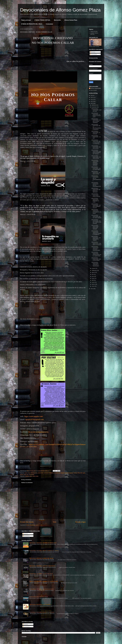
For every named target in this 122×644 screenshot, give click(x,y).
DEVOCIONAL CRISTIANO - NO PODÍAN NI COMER (41, 589)
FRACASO (80, 473)
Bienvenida (57, 20)
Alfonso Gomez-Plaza (71, 20)
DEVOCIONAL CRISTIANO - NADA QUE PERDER (95, 227)
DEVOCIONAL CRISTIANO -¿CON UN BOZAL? (40, 604)
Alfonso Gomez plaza (96, 88)
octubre (94, 268)
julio (93, 274)
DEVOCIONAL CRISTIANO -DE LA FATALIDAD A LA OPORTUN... (96, 142)
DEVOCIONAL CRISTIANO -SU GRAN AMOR (96, 173)
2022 (92, 99)
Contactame (49, 24)
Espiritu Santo (64, 473)
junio (93, 276)
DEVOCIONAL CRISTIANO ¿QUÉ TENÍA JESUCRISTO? (42, 566)
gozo (84, 473)
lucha (25, 475)
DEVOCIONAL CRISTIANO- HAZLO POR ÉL (96, 195)
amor (26, 473)
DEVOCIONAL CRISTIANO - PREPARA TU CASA (95, 200)
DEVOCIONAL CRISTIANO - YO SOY (96, 137)
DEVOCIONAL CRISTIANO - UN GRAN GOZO (96, 157)
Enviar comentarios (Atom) (33, 525)
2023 (92, 97)
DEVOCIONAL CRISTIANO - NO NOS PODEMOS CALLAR (44, 473)
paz (27, 475)
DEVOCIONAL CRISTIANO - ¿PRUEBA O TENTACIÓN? (95, 264)
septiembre (94, 270)
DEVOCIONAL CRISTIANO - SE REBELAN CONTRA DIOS (43, 543)
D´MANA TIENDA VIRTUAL (42, 20)
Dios (59, 473)
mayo (93, 278)
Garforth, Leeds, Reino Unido (32, 476)
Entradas (93, 52)
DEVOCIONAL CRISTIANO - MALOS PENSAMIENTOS (96, 185)
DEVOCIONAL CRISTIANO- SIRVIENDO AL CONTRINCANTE (43, 581)
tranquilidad (31, 475)
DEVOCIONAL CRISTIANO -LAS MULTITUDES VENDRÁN (96, 121)
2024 (92, 95)
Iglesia (22, 475)
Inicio (55, 522)
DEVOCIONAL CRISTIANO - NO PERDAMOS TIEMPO (96, 238)
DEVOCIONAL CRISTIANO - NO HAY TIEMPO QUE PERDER (96, 222)
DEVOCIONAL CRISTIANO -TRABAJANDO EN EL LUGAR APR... (96, 254)
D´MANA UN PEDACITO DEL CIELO (32, 24)
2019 (92, 289)
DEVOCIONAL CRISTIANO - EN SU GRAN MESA (96, 168)
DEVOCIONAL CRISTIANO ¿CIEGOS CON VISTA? (41, 574)
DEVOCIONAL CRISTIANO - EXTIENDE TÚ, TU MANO (96, 211)
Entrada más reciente (27, 522)
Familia (75, 473)
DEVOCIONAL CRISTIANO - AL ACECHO (96, 132)
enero (93, 286)
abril (93, 280)
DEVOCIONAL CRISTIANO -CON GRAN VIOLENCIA (96, 243)
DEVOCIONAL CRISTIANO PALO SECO (39, 597)
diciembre (94, 105)
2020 (92, 103)
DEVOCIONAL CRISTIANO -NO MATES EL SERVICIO (96, 190)
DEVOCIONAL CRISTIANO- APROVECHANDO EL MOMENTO (96, 233)
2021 (92, 101)
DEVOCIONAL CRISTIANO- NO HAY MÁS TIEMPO (96, 216)
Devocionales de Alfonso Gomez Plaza (60, 10)
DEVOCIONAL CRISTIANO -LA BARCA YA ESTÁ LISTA (96, 115)
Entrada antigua (81, 522)
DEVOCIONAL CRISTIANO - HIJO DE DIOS (96, 110)
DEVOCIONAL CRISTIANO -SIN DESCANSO (96, 147)
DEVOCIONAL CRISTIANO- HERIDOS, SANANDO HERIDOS (95, 163)
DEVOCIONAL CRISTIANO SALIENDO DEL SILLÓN (41, 558)
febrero (94, 284)
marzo (93, 282)
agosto (93, 272)
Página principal (26, 20)
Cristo (29, 473)
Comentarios (93, 54)
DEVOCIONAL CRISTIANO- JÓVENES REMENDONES (96, 248)
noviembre (94, 107)
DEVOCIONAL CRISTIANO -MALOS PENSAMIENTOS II (96, 178)
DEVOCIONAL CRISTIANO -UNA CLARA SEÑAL (96, 259)
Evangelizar (71, 473)
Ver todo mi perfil (93, 90)
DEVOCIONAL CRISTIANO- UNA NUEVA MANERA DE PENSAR (96, 152)
